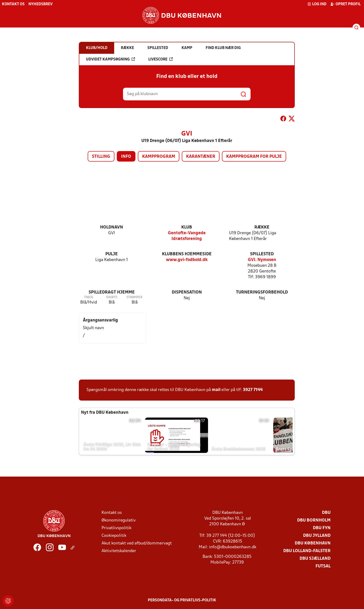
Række (262, 227)
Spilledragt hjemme (112, 292)
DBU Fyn (322, 528)
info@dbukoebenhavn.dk (233, 547)
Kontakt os (13, 4)
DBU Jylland (317, 536)
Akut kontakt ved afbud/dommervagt (137, 543)
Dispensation (187, 292)
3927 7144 (253, 390)
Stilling (101, 157)
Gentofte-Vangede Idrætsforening (187, 236)
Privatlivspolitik (116, 528)
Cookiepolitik (114, 536)
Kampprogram (159, 157)
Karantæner (201, 157)
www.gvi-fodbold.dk (187, 260)
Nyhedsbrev (40, 4)
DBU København (313, 543)
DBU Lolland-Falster (307, 551)
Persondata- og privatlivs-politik (182, 600)
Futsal (323, 566)
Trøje (89, 297)
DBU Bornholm (314, 520)
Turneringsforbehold (262, 292)
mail (216, 390)
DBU (326, 513)
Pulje (112, 254)
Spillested (262, 254)
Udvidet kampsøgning (110, 59)
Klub (187, 227)
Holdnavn (112, 227)
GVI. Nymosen (262, 260)
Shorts (112, 297)
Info (126, 157)
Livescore (161, 59)
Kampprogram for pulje (254, 157)
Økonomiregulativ (119, 520)
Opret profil (345, 4)
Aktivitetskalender (119, 551)
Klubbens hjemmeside (187, 254)
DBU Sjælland (315, 559)
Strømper (134, 297)
